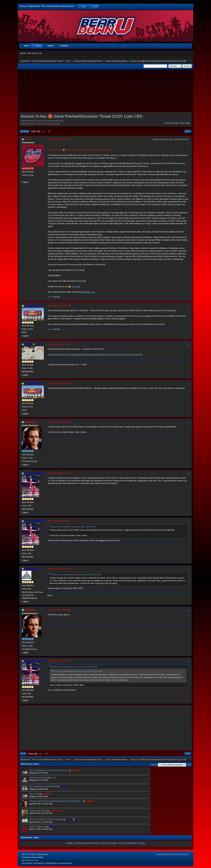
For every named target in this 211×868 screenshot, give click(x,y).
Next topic (185, 123)
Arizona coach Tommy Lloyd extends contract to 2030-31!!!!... (56, 801)
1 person (51, 297)
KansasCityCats (33, 306)
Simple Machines (42, 854)
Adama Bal (34, 794)
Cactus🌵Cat (32, 344)
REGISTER (93, 843)
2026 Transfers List (38, 827)
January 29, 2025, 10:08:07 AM (59, 383)
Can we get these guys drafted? (43, 786)
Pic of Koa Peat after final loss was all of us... (49, 770)
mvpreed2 (76, 770)
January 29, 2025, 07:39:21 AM (59, 306)
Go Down (24, 131)
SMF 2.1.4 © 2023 (28, 854)
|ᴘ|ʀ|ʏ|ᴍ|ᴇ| (30, 422)
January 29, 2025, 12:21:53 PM (59, 569)
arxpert (63, 786)
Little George (56, 811)
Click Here (76, 287)
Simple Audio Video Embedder (33, 857)
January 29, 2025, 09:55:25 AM (59, 344)
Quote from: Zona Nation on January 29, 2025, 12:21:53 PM (74, 667)
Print (188, 131)
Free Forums (34, 860)
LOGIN (104, 843)
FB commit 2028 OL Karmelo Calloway (46, 819)
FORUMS (80, 843)
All (49, 131)
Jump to (154, 765)
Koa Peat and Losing (38, 778)
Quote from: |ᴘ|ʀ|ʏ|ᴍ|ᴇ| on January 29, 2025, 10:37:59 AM (73, 527)
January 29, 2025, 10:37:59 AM (59, 422)
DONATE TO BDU (136, 843)
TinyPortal (160, 854)
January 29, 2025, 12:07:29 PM (59, 473)
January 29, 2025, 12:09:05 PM (59, 521)
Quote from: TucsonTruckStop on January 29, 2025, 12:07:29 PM (76, 574)
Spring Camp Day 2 (38, 811)
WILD (27, 139)
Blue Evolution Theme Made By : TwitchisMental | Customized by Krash (47, 863)
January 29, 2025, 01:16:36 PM (59, 661)
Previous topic (172, 123)
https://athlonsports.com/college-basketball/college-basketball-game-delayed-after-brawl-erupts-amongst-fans (95, 354)
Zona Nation (31, 569)
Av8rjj (53, 778)
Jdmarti (53, 827)
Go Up (23, 754)
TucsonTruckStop (34, 473)
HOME (69, 843)
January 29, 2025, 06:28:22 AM (59, 139)
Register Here (89, 292)
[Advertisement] (105, 92)
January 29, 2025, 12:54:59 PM (59, 610)
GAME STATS (117, 843)
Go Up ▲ (186, 854)
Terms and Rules (175, 854)
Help (166, 854)
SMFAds (25, 860)
